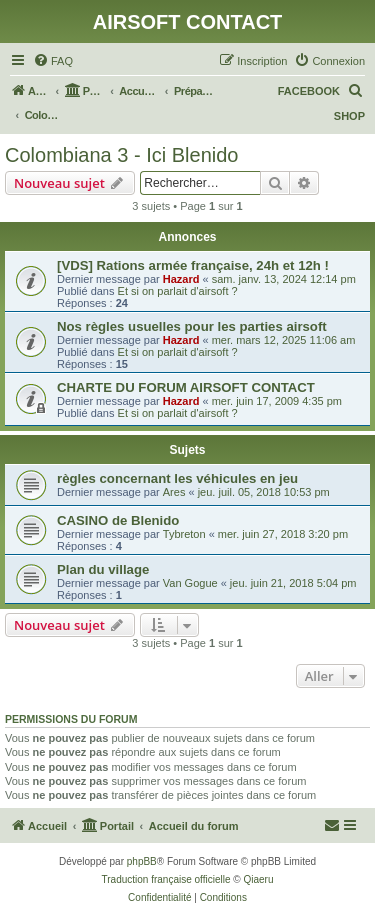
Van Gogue (190, 583)
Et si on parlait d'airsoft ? (178, 291)
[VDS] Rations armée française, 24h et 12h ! (193, 265)
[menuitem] (53, 61)
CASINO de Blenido (118, 520)
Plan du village (103, 569)
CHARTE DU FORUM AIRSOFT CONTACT (186, 387)
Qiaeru (258, 879)
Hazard (181, 279)
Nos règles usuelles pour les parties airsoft (192, 326)
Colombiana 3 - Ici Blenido (121, 155)
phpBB (142, 861)
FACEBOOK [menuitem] (309, 91)
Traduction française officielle (166, 879)
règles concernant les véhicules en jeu (177, 478)
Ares (174, 492)
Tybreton (184, 534)
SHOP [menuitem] (349, 116)
